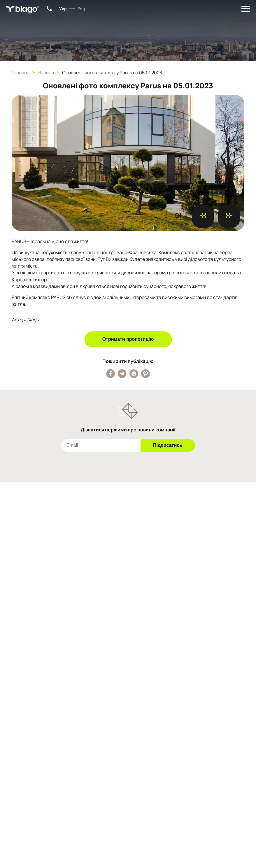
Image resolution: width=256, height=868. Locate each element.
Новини (46, 73)
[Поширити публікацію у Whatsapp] (134, 374)
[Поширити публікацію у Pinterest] (145, 374)
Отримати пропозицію (128, 339)
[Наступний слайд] (229, 216)
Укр (63, 9)
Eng (81, 9)
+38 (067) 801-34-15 (49, 8)
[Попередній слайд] (203, 216)
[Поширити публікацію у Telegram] (122, 374)
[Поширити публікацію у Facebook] (111, 374)
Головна (21, 73)
